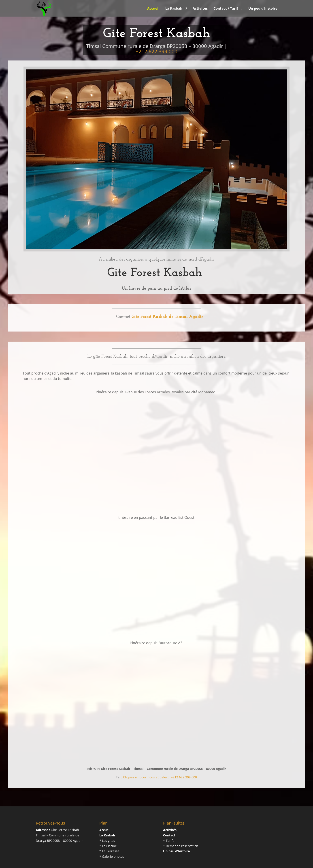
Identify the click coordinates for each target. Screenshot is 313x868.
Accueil (153, 9)
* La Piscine (108, 829)
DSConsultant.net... (113, 862)
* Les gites (107, 824)
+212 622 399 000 (156, 35)
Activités (200, 9)
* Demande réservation (181, 829)
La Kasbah (174, 9)
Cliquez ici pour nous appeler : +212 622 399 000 (160, 761)
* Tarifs (169, 824)
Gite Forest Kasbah (62, 862)
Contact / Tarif (226, 9)
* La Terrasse (109, 835)
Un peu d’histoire (263, 9)
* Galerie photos (112, 840)
